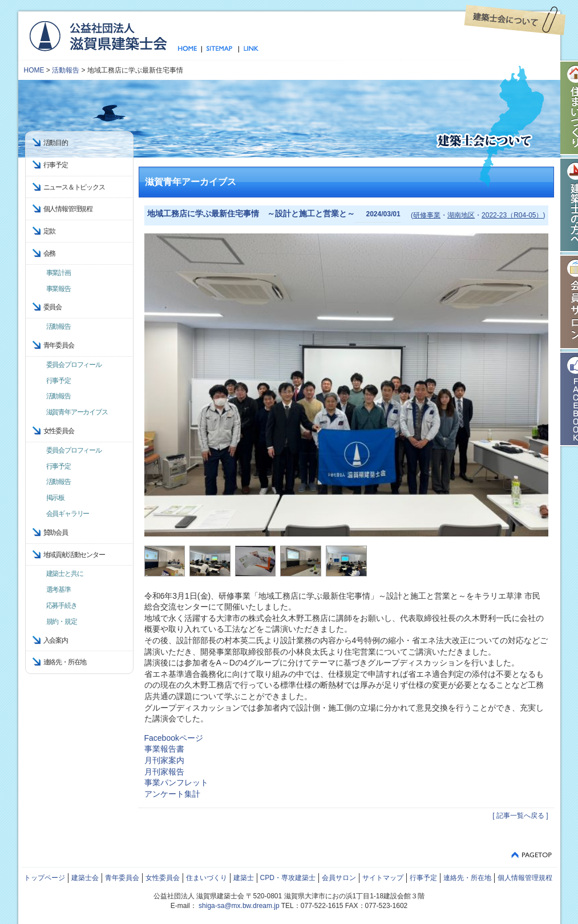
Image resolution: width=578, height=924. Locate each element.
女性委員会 (163, 878)
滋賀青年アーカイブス (77, 412)
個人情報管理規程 (68, 209)
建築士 (244, 878)
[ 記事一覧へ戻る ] (520, 816)
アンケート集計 (172, 794)
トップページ (190, 49)
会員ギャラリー (68, 514)
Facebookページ (174, 738)
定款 (50, 231)
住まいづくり (207, 878)
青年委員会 (122, 878)
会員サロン (339, 878)
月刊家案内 (164, 760)
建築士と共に (65, 574)
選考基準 (58, 590)
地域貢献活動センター (74, 555)
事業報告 (58, 289)
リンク (249, 49)
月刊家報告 (164, 772)
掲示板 (55, 498)
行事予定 (56, 165)
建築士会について (515, 20)
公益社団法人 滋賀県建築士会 (98, 35)
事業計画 (58, 273)
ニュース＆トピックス (74, 187)
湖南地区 (461, 215)
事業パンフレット (176, 782)
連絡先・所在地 (65, 662)
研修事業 (427, 215)
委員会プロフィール (74, 365)
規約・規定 (62, 622)
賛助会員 (56, 532)
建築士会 (85, 878)
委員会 (52, 307)
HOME (34, 70)
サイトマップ (220, 49)
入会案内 (56, 640)
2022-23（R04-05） (512, 215)
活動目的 (56, 143)
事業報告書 (164, 749)
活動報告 (66, 70)
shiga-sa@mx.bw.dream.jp (239, 906)
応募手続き (62, 606)
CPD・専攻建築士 (288, 878)
